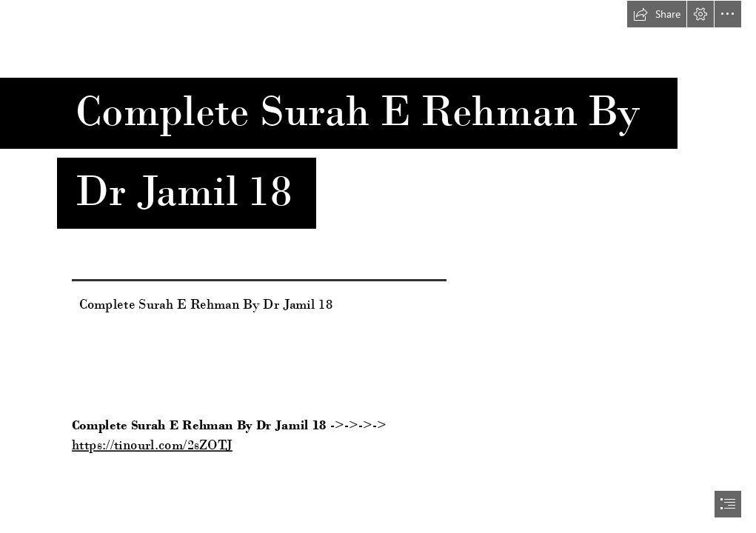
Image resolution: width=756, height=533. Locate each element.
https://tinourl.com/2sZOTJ (152, 445)
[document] (378, 266)
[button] (657, 14)
